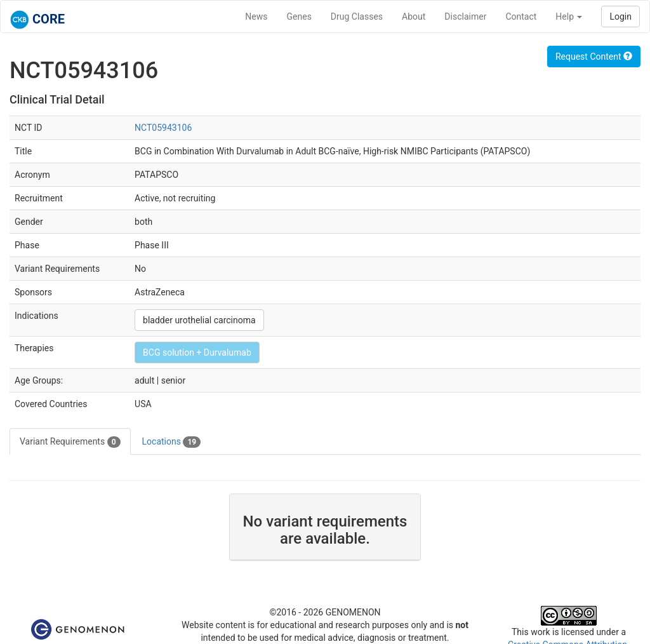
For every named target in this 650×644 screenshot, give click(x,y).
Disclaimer (465, 17)
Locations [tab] (172, 442)
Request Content (594, 57)
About (414, 17)
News (256, 17)
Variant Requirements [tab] (70, 442)
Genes (299, 17)
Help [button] (569, 17)
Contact (521, 17)
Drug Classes (357, 17)
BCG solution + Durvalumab (197, 352)
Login (620, 17)
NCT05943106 (163, 128)
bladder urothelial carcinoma (199, 320)
